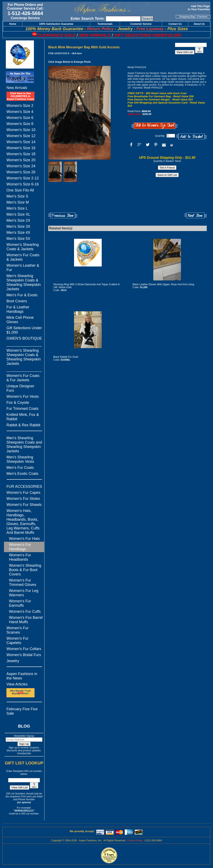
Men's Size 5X (18, 239)
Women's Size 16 (21, 148)
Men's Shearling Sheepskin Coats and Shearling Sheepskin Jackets (24, 445)
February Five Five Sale (22, 711)
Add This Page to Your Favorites (199, 8)
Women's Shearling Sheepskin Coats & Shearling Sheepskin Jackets (24, 357)
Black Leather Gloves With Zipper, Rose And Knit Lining (163, 284)
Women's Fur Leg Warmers (24, 593)
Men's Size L (17, 208)
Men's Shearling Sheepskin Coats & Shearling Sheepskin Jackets (24, 282)
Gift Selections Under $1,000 (24, 330)
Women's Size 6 (20, 118)
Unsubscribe (24, 753)
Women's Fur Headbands (20, 557)
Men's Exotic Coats (22, 474)
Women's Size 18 (21, 154)
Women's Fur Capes (23, 493)
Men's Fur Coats (20, 468)
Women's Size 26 (21, 172)
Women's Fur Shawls (24, 505)
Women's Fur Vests (23, 396)
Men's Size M (18, 202)
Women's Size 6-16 (23, 184)
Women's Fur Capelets (17, 641)
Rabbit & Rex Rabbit (23, 425)
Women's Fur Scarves (17, 630)
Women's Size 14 (21, 142)
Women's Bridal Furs (24, 655)
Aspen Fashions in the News (22, 676)
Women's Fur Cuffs (25, 612)
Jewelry (13, 661)
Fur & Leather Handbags (18, 309)
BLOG (24, 726)
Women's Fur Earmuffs (20, 603)
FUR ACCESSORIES (24, 487)
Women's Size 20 (21, 160)
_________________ (24, 344)
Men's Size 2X (18, 220)
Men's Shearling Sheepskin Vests (20, 459)
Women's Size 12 (21, 136)
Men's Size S (17, 196)
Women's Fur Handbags (20, 547)
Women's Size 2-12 (23, 178)
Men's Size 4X (18, 233)
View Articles (17, 684)
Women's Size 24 (21, 166)
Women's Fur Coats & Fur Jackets (23, 378)
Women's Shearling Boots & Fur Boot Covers (25, 570)
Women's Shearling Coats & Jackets (23, 247)
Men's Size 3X (18, 226)
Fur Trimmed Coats (22, 409)
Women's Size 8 (20, 124)
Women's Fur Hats (24, 539)
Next (196, 216)
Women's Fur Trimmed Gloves (23, 582)
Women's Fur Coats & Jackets (23, 257)
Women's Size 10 (21, 130)
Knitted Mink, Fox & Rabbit (23, 417)
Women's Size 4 (20, 112)
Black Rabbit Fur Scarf (66, 357)
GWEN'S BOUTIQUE (24, 338)
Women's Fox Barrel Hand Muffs (26, 620)
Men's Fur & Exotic (22, 295)
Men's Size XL (18, 214)
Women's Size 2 (20, 106)
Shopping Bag (187, 17)
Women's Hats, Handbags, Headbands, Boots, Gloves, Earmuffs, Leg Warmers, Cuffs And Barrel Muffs (23, 522)
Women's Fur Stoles (23, 499)
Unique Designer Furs (20, 388)
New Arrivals (17, 88)
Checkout (202, 17)
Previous (63, 216)
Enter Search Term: (88, 19)
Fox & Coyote (18, 403)
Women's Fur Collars (24, 649)
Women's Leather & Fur (23, 268)
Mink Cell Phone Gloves (20, 320)
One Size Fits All (20, 190)
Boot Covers (17, 301)
